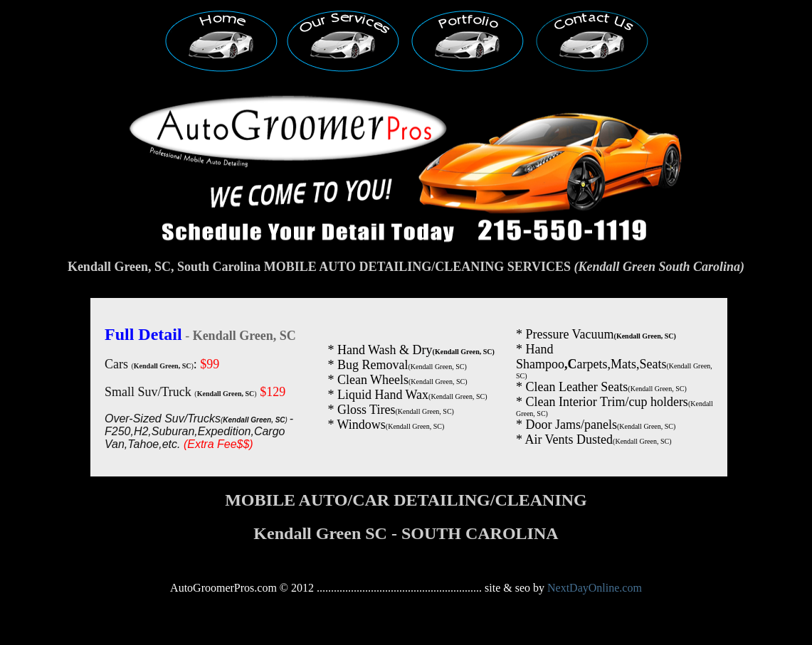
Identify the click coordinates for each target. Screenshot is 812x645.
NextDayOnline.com (595, 588)
